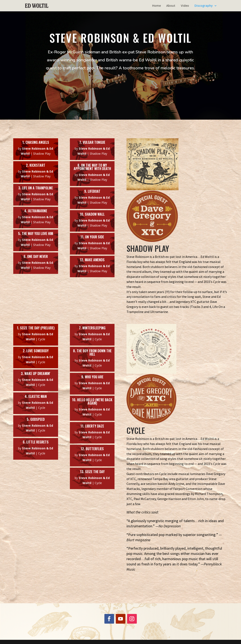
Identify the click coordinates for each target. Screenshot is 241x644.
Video (185, 6)
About (171, 6)
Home (156, 6)
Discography (204, 6)
